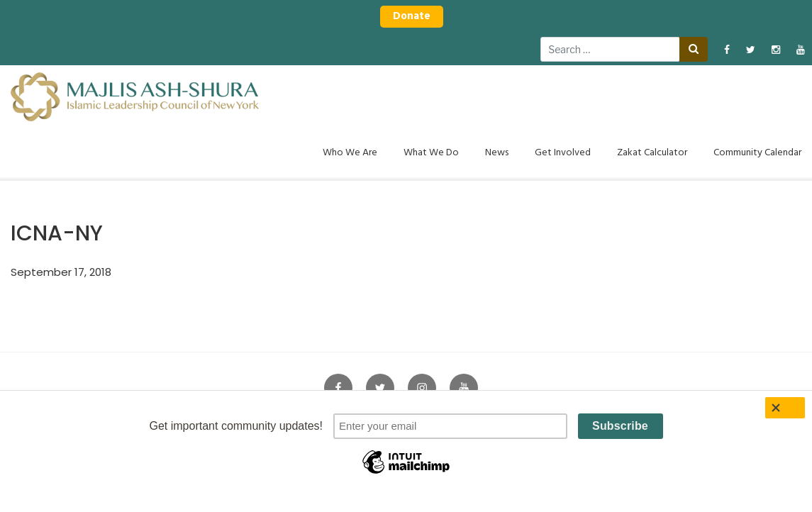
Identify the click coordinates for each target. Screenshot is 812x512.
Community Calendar (757, 153)
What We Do (431, 153)
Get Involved (563, 153)
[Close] (785, 408)
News (497, 153)
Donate (412, 16)
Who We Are (350, 153)
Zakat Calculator (652, 153)
